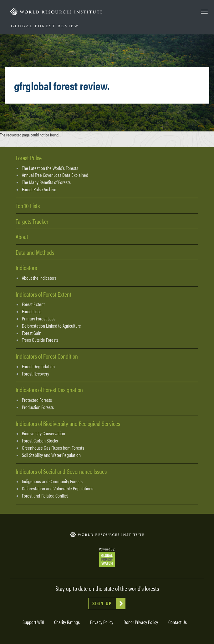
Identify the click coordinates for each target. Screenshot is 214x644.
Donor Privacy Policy (141, 622)
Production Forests (38, 407)
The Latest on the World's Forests (50, 168)
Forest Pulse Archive (39, 189)
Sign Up (102, 603)
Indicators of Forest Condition (47, 356)
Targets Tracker (32, 221)
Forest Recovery (36, 374)
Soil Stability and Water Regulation (51, 455)
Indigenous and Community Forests (52, 481)
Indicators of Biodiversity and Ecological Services (68, 423)
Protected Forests (37, 400)
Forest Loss (32, 311)
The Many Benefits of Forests (46, 182)
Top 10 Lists (28, 205)
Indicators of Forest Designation (49, 389)
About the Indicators (39, 278)
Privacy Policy (102, 622)
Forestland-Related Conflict (45, 496)
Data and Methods (35, 252)
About (22, 236)
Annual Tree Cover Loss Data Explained (55, 175)
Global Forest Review (45, 26)
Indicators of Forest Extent (43, 294)
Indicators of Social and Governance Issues (61, 471)
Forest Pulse (29, 158)
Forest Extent (33, 304)
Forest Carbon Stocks (40, 441)
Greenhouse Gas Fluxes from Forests (53, 448)
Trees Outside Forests (40, 340)
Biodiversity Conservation (43, 433)
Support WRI (33, 622)
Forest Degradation (38, 366)
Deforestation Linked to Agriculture (51, 326)
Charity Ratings (67, 622)
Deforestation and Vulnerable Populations (58, 488)
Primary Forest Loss (39, 319)
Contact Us (178, 622)
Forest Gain (32, 333)
